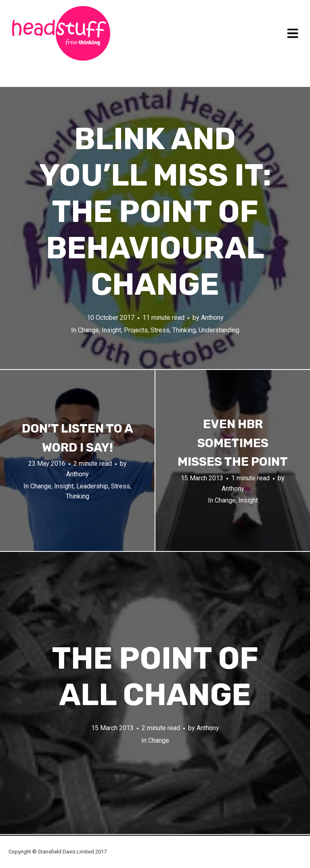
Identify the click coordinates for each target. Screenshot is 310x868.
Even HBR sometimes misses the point (233, 443)
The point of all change (155, 677)
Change (88, 330)
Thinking (184, 330)
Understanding (219, 330)
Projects (136, 330)
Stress (160, 330)
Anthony (212, 318)
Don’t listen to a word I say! (77, 438)
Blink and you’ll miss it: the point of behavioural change (155, 212)
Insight (111, 330)
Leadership (92, 486)
